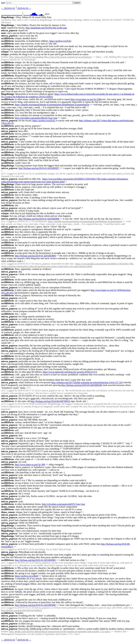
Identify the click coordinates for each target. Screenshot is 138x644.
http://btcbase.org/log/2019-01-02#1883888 (35, 256)
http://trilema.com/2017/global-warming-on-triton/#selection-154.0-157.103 (87, 382)
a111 (3, 174)
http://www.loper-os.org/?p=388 (30, 465)
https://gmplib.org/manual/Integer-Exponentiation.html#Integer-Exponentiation (52, 105)
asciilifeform (7, 38)
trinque (5, 52)
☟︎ (72, 49)
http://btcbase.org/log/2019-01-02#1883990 (35, 605)
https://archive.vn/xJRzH (27, 576)
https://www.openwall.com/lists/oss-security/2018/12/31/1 (70, 372)
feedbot (5, 57)
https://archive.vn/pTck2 (44, 121)
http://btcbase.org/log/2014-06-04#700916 (50, 401)
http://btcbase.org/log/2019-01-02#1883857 (39, 168)
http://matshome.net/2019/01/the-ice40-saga (46, 28)
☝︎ (2, 171)
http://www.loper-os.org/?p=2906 (86, 99)
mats (4, 28)
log (3, 3)
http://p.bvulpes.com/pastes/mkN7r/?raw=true (63, 504)
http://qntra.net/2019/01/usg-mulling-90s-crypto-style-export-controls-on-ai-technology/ (51, 57)
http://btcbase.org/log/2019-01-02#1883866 (39, 219)
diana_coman (8, 507)
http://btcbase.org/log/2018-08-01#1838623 (22, 610)
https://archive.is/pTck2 (60, 41)
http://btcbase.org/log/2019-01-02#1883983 (35, 560)
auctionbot (6, 20)
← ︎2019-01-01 (8, 8)
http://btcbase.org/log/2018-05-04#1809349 (82, 385)
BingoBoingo (8, 17)
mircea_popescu (9, 30)
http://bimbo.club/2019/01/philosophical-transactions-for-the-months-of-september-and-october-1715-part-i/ (60, 631)
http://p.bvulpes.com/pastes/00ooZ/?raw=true (36, 118)
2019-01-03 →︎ (24, 8)
